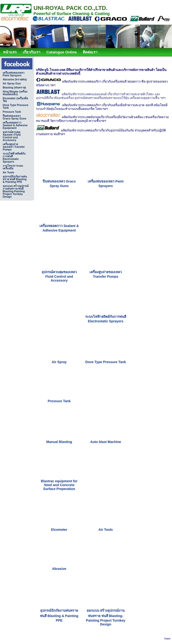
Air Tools (106, 530)
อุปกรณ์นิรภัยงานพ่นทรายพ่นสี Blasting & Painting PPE (59, 615)
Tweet (167, 639)
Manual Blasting (59, 442)
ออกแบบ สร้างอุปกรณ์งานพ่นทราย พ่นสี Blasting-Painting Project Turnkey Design (106, 617)
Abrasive (59, 569)
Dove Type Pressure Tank (106, 362)
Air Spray (59, 362)
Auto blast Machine (106, 442)
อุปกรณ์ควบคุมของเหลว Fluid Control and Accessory (59, 276)
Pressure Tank (59, 401)
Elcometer (59, 530)
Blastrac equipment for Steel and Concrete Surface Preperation (59, 485)
